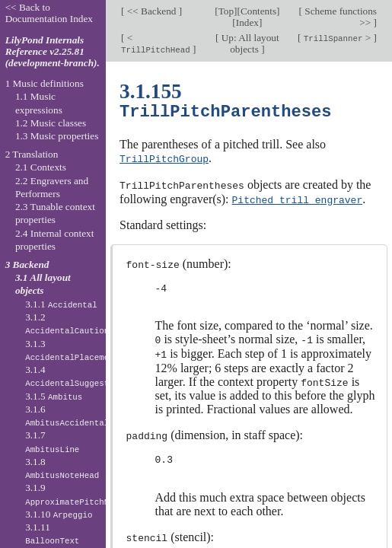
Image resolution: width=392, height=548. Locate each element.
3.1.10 (59, 514)
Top (226, 11)
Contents (258, 11)
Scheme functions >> (339, 17)
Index (247, 22)
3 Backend (27, 264)
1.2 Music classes (51, 123)
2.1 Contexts (41, 167)
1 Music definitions (45, 83)
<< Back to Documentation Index (49, 13)
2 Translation (32, 154)
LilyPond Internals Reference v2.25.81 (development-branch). (53, 51)
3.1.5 (54, 396)
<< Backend (151, 11)
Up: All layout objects (249, 43)
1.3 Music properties (57, 136)
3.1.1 (61, 304)
